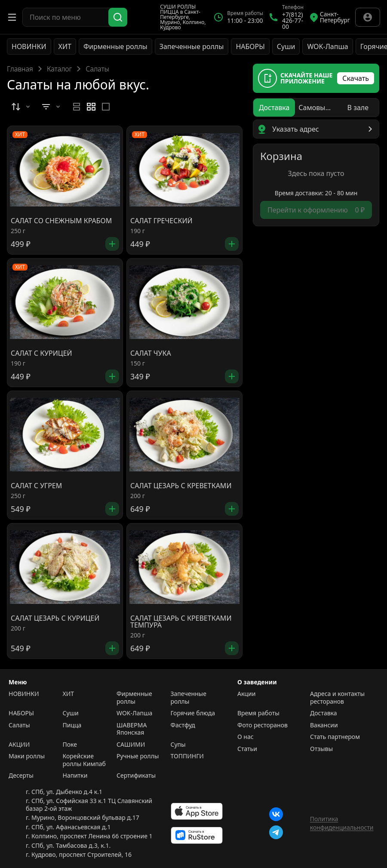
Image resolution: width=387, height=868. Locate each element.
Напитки (75, 776)
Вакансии (324, 725)
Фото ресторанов (263, 725)
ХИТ (65, 46)
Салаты (19, 725)
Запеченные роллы (192, 46)
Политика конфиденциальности (342, 823)
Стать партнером (335, 737)
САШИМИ (131, 745)
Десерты (21, 776)
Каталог (59, 69)
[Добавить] (112, 244)
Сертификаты (136, 776)
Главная (20, 69)
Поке (70, 745)
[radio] (77, 107)
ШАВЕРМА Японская (132, 729)
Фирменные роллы (115, 46)
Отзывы (321, 749)
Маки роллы (27, 756)
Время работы (258, 713)
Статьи (247, 749)
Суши (286, 46)
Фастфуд (183, 725)
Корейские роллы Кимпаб (84, 760)
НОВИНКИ (29, 46)
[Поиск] (118, 17)
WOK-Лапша (327, 46)
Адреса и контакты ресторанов (337, 697)
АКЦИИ (19, 745)
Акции (246, 694)
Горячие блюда (193, 713)
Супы (178, 745)
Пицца (72, 725)
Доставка (324, 713)
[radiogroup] (91, 107)
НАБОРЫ (250, 46)
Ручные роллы (138, 756)
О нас (246, 737)
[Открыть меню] (12, 17)
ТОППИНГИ (187, 756)
